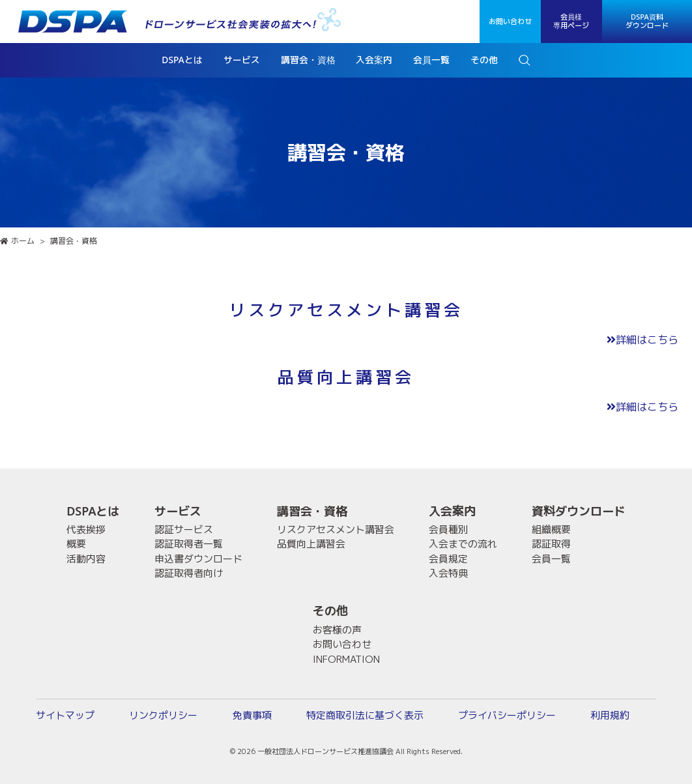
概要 (76, 544)
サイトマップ (65, 715)
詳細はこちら (642, 340)
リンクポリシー (163, 715)
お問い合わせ (510, 22)
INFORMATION (346, 659)
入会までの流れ (463, 544)
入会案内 (452, 511)
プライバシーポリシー (507, 715)
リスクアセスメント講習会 (336, 530)
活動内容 (86, 559)
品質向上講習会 (311, 544)
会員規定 (448, 559)
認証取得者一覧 (189, 544)
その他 (330, 611)
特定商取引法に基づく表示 (365, 715)
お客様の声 (337, 630)
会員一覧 (551, 559)
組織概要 (551, 530)
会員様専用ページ (571, 21)
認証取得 (551, 544)
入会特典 (448, 573)
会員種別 (448, 530)
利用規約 (610, 715)
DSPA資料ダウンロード (647, 21)
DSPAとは (93, 511)
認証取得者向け (189, 573)
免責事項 (252, 715)
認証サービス (184, 530)
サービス (178, 511)
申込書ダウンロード (198, 559)
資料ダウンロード (579, 511)
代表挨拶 (86, 530)
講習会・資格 (312, 511)
